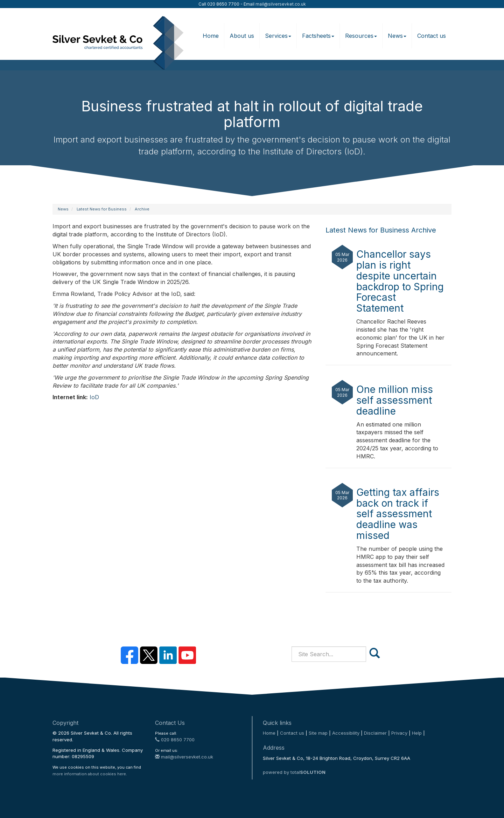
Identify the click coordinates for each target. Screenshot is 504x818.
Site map (318, 733)
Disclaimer (375, 733)
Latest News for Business (102, 209)
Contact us (432, 36)
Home (211, 36)
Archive (142, 209)
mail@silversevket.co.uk (281, 4)
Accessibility (346, 733)
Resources (361, 36)
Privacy (399, 733)
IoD (94, 397)
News (397, 36)
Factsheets (318, 36)
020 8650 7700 (175, 740)
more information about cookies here (89, 774)
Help (417, 733)
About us (242, 36)
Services (278, 36)
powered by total (294, 772)
